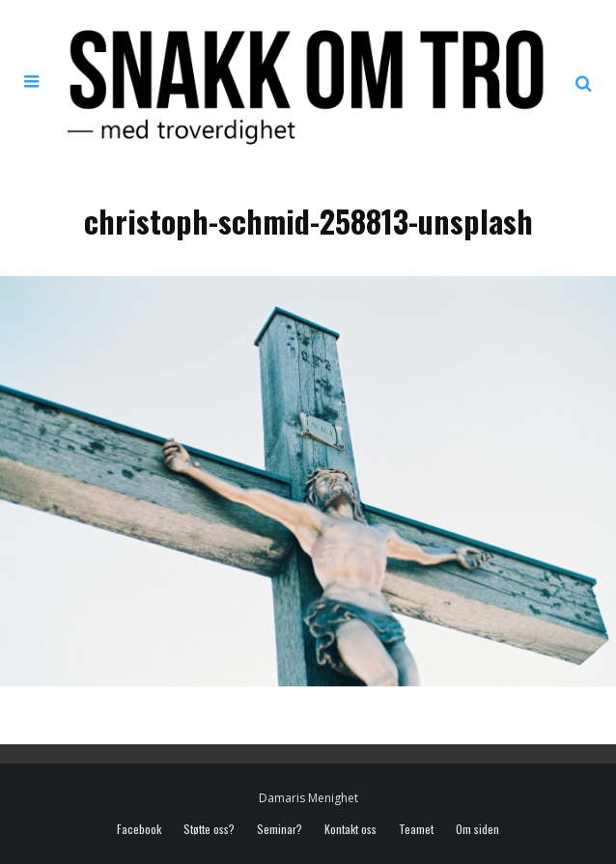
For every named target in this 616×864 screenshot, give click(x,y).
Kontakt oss (350, 829)
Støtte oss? (209, 829)
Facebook (139, 829)
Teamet (416, 829)
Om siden (477, 829)
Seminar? (280, 829)
